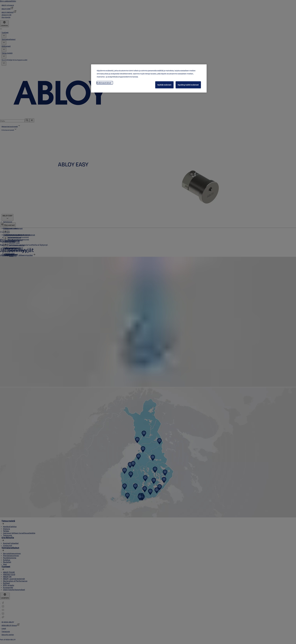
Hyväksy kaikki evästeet (188, 85)
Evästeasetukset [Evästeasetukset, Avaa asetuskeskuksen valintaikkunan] (104, 83)
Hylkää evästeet (164, 85)
